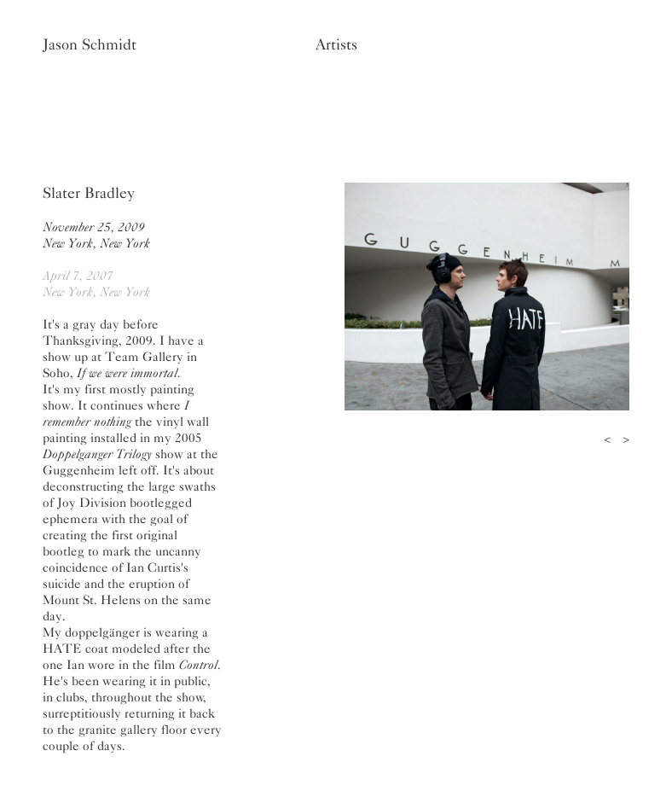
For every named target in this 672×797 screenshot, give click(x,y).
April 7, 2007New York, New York (96, 284)
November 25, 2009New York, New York (96, 235)
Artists (336, 44)
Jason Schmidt (90, 44)
